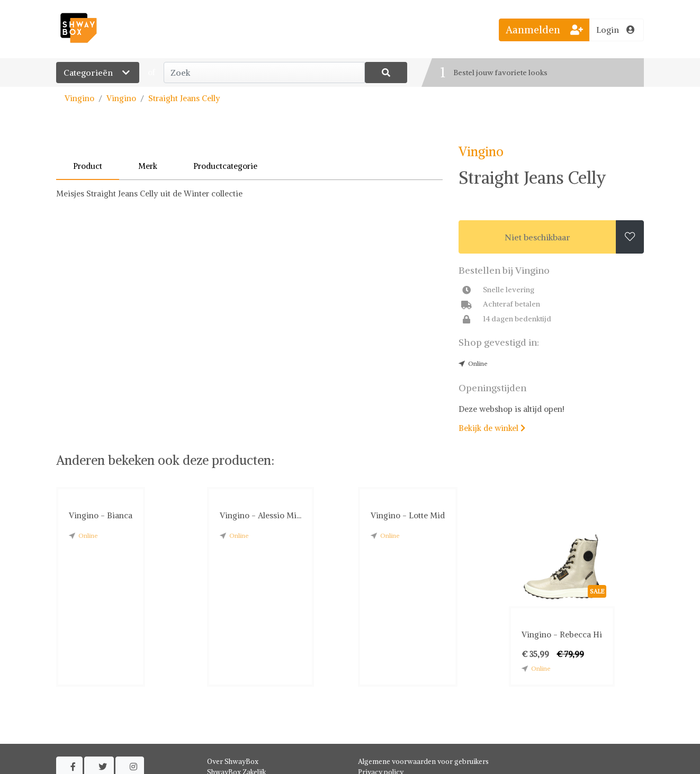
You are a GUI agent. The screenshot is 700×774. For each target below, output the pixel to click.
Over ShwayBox (233, 762)
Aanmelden (544, 30)
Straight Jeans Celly (184, 98)
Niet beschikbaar (537, 237)
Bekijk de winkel (492, 428)
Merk (148, 166)
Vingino (79, 98)
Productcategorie (225, 166)
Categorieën (98, 73)
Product (88, 166)
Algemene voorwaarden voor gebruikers (423, 762)
